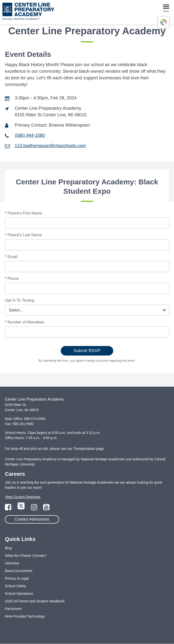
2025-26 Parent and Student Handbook (35, 601)
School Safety (15, 586)
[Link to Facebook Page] (9, 509)
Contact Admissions (32, 519)
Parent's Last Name (23, 235)
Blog (8, 548)
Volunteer (12, 563)
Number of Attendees (25, 322)
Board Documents (19, 571)
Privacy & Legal (17, 578)
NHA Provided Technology (25, 616)
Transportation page (89, 449)
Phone (12, 279)
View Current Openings (23, 497)
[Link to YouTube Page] (46, 509)
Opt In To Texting (19, 300)
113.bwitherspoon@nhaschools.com (50, 146)
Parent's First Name (24, 213)
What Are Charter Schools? (26, 556)
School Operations (19, 594)
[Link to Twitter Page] (22, 509)
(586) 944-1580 (30, 135)
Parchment (13, 609)
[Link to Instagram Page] (35, 509)
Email (11, 257)
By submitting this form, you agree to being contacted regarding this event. (87, 361)
